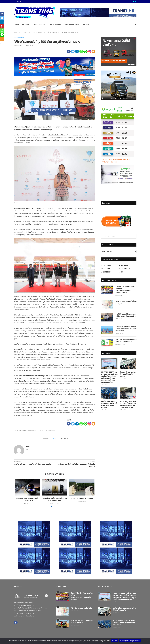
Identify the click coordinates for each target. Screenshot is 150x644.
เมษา (21, 46)
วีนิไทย (41, 430)
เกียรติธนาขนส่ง (51, 430)
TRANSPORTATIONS (72, 25)
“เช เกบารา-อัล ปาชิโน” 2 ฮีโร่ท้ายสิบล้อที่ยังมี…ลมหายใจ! (82, 622)
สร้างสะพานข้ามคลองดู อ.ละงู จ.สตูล (82, 498)
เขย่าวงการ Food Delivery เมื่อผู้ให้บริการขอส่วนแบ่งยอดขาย (126, 341)
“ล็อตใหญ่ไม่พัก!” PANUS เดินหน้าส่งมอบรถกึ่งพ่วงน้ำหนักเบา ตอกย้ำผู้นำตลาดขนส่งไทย (109, 404)
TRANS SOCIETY (55, 25)
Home (17, 25)
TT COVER (26, 25)
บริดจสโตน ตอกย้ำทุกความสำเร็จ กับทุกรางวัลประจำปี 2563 (55, 499)
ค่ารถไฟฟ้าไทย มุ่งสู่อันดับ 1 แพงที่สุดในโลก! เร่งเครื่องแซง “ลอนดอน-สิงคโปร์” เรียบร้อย (125, 290)
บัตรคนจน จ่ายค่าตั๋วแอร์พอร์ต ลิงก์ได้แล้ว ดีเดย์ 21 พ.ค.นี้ (27, 499)
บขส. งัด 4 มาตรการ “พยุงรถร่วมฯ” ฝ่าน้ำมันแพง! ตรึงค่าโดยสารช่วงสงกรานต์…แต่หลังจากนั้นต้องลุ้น (128, 404)
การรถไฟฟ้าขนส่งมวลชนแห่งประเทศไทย (25, 430)
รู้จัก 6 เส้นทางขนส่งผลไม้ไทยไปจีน (126, 301)
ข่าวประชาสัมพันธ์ (37, 32)
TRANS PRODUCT (40, 25)
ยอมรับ (114, 641)
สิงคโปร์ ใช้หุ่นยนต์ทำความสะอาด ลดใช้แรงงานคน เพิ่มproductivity (126, 315)
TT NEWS (86, 25)
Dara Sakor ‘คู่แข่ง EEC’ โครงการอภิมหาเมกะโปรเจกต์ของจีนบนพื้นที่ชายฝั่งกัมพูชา (126, 329)
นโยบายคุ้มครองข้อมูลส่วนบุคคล (130, 641)
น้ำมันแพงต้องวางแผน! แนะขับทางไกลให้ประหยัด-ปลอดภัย (128, 374)
